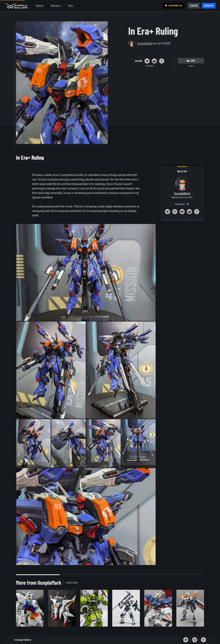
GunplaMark (145, 43)
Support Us (174, 6)
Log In (194, 6)
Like (191, 61)
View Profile (72, 582)
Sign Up (209, 6)
